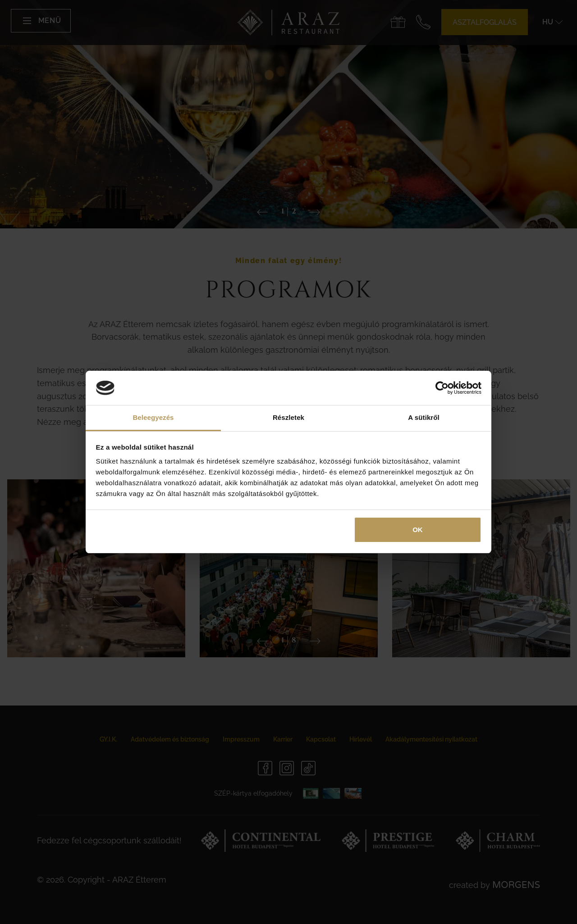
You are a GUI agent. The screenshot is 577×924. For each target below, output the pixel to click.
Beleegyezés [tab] (153, 417)
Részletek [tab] (288, 417)
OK (418, 530)
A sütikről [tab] (424, 417)
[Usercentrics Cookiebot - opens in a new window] (442, 388)
